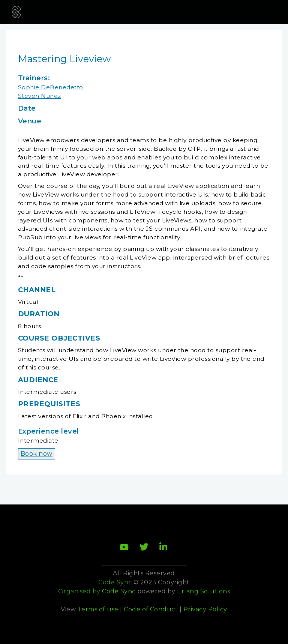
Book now (37, 454)
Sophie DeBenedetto (51, 87)
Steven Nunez (40, 96)
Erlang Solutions (203, 591)
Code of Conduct (151, 609)
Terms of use (98, 609)
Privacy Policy (205, 609)
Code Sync (119, 591)
